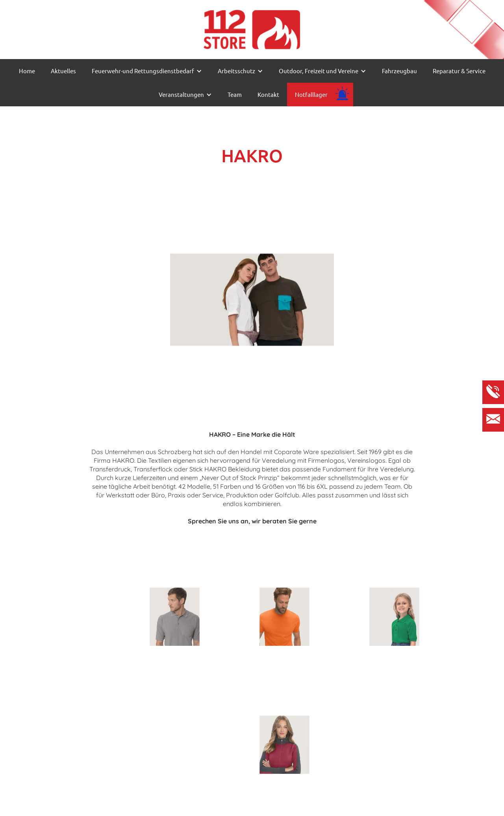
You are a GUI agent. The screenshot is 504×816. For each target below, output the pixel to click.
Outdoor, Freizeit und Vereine (319, 71)
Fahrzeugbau (399, 71)
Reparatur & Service (459, 71)
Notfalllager (311, 94)
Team (235, 94)
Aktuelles (63, 71)
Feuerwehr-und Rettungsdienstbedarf (143, 71)
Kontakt (268, 94)
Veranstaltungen (181, 94)
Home (27, 71)
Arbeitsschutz (236, 71)
